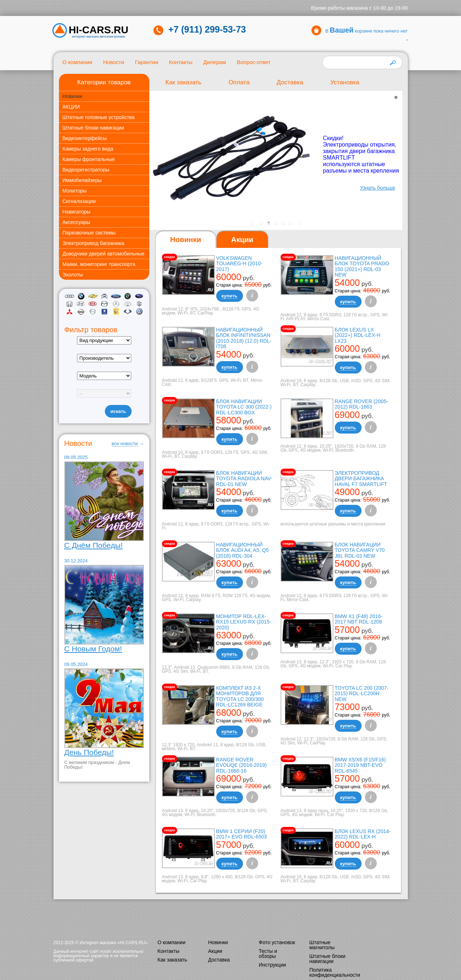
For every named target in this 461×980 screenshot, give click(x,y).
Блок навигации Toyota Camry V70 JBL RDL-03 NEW (360, 550)
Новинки (72, 96)
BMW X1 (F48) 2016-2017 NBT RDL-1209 (359, 619)
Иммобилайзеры (82, 180)
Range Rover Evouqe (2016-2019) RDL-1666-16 (242, 765)
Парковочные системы (89, 233)
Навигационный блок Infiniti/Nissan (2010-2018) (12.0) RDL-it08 (244, 338)
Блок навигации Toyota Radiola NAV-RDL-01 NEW (244, 479)
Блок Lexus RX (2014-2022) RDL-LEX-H (363, 834)
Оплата (239, 82)
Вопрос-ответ (254, 62)
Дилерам (215, 62)
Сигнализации (79, 201)
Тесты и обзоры (268, 954)
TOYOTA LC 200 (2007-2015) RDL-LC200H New (362, 694)
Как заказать (183, 82)
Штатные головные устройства (99, 117)
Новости (114, 62)
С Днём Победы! (94, 545)
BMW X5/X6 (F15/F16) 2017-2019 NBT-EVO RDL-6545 (360, 765)
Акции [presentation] (242, 240)
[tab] (186, 240)
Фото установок (277, 942)
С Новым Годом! (93, 649)
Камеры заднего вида (88, 149)
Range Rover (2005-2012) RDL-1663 (362, 404)
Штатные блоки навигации (93, 128)
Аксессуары (76, 222)
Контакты (181, 62)
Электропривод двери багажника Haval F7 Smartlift (361, 479)
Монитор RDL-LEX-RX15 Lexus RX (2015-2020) (244, 622)
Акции (215, 951)
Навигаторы (76, 212)
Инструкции (273, 965)
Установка (345, 82)
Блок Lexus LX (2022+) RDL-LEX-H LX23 (358, 335)
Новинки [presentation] (186, 240)
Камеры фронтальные (89, 159)
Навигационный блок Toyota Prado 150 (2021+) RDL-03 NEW (362, 266)
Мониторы (75, 191)
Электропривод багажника (93, 243)
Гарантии (146, 62)
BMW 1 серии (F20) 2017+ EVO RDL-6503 (242, 834)
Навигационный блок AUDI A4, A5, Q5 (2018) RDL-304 (243, 550)
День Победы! (89, 752)
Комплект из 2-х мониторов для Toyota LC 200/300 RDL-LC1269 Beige (240, 696)
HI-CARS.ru (99, 30)
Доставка (290, 82)
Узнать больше (377, 188)
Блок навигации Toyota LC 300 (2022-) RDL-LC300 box (244, 407)
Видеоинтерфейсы (85, 138)
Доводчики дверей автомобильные (104, 254)
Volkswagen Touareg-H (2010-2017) (239, 264)
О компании (78, 62)
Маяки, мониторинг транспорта (99, 264)
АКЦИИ (71, 107)
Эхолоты (73, 275)
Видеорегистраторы (86, 170)
